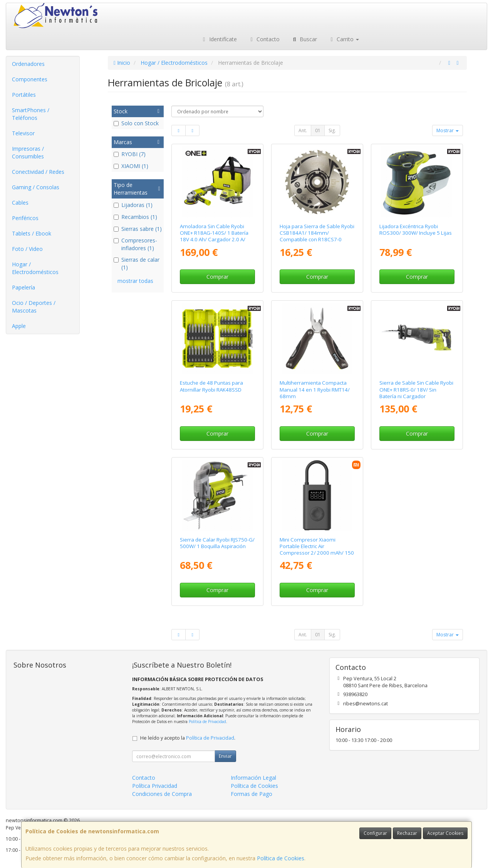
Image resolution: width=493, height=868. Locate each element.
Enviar (225, 756)
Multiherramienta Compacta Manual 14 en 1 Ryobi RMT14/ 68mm (315, 389)
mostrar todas (135, 281)
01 (318, 130)
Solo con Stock (136, 123)
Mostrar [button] (448, 130)
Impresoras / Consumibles (28, 152)
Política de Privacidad (207, 722)
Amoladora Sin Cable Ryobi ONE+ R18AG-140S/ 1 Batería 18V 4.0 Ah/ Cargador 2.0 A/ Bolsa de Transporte (214, 236)
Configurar (375, 833)
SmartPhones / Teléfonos (31, 114)
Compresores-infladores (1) (135, 244)
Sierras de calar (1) (137, 263)
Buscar (304, 39)
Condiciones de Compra (162, 794)
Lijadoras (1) (133, 205)
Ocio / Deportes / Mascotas (34, 307)
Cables (20, 203)
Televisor (23, 133)
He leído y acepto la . (188, 738)
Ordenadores (28, 64)
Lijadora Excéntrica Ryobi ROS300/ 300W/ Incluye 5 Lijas (416, 230)
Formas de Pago (252, 794)
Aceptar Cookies (445, 833)
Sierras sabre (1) (138, 229)
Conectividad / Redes (38, 172)
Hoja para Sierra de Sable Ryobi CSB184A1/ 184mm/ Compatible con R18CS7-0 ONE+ (317, 236)
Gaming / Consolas (36, 187)
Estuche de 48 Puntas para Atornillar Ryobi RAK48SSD (211, 386)
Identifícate (219, 39)
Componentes (30, 79)
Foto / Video (27, 249)
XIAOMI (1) (131, 166)
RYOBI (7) (130, 154)
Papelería (23, 287)
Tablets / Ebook (32, 233)
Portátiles (24, 95)
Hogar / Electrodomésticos (35, 268)
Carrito (344, 39)
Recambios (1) (135, 217)
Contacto (264, 39)
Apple (19, 326)
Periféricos (25, 218)
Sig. (332, 130)
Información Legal (253, 778)
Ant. (303, 130)
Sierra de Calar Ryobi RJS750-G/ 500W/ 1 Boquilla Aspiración (217, 543)
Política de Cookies (281, 858)
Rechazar (407, 833)
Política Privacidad (155, 786)
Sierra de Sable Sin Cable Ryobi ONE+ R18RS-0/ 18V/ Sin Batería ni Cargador (416, 389)
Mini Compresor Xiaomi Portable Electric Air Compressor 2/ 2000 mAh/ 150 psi (317, 550)
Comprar (217, 277)
